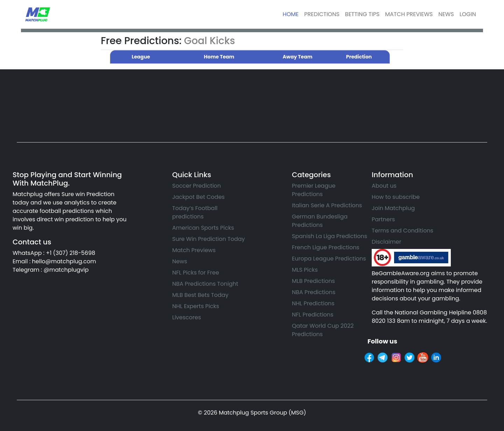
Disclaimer (386, 242)
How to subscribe (396, 197)
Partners (383, 219)
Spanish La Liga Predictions (330, 236)
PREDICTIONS (322, 14)
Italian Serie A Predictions (327, 205)
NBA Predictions (314, 292)
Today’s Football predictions (195, 212)
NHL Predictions (313, 303)
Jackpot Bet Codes (198, 197)
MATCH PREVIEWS (409, 14)
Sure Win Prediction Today (209, 239)
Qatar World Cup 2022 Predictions (323, 330)
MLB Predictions (313, 281)
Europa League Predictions (329, 259)
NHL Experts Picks (196, 306)
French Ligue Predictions (326, 247)
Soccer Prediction (197, 186)
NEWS (446, 14)
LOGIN (468, 14)
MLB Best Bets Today (200, 295)
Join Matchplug (393, 208)
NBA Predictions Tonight (205, 284)
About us (384, 186)
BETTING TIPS (362, 14)
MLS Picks (305, 270)
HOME (291, 14)
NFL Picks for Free (196, 273)
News (180, 261)
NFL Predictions (313, 315)
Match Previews (194, 250)
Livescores (187, 317)
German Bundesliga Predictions (320, 221)
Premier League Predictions (314, 190)
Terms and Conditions (402, 231)
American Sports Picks (203, 228)
